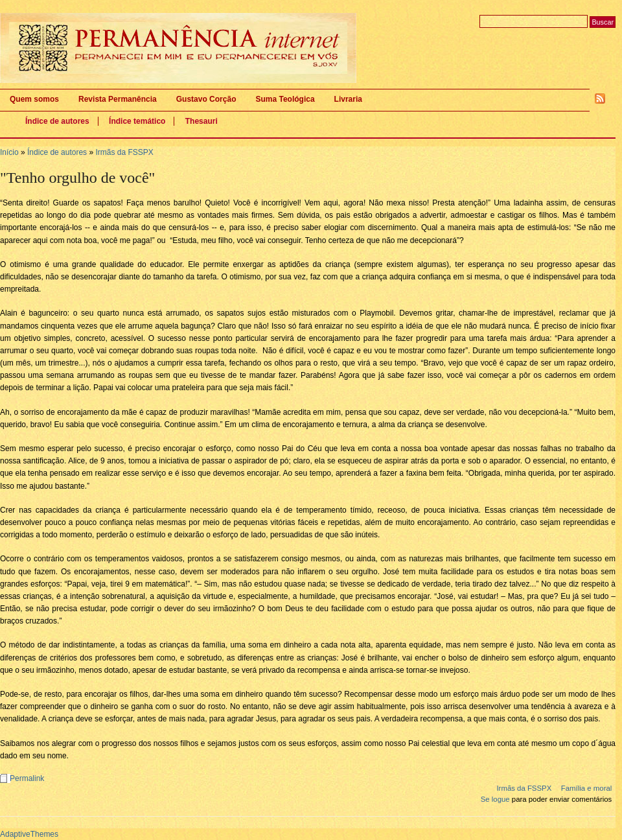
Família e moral (587, 788)
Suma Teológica (285, 99)
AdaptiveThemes (29, 834)
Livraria (348, 99)
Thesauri (202, 121)
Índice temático (137, 121)
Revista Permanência (118, 99)
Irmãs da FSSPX (124, 152)
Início (9, 152)
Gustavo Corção (206, 99)
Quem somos (34, 99)
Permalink (27, 778)
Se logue (495, 799)
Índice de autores (57, 121)
